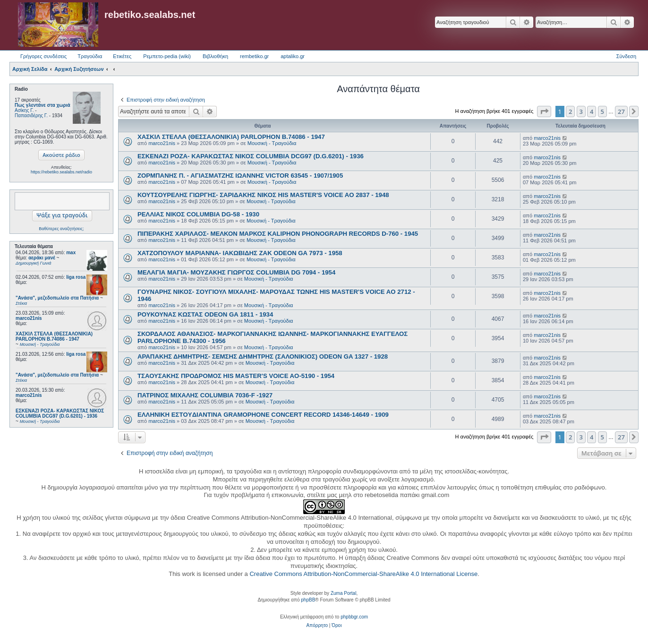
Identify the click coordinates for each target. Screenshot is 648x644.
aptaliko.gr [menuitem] (293, 56)
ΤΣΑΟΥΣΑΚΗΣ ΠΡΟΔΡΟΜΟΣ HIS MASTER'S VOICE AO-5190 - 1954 (236, 376)
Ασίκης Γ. (24, 110)
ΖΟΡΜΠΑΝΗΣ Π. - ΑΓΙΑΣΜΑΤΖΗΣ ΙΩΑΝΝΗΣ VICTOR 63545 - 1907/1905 (240, 176)
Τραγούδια (90, 56)
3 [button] (581, 112)
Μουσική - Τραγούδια (272, 143)
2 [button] (570, 112)
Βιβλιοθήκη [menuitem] (215, 56)
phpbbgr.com (354, 617)
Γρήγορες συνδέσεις (43, 56)
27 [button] (621, 112)
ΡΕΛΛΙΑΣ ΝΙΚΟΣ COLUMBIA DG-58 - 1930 (198, 214)
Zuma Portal (343, 593)
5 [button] (602, 112)
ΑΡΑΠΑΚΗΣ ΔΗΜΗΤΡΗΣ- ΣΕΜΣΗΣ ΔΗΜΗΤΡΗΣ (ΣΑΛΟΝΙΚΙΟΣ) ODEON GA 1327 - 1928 (263, 356)
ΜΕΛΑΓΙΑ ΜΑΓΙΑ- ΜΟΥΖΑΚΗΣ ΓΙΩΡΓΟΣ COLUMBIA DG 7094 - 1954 (236, 272)
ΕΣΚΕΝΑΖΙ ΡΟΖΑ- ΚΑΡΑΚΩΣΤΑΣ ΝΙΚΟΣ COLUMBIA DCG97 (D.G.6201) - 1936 (251, 156)
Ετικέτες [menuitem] (122, 56)
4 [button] (592, 112)
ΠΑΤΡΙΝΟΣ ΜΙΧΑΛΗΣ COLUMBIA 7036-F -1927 (205, 395)
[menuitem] (317, 626)
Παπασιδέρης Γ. (31, 116)
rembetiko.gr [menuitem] (254, 56)
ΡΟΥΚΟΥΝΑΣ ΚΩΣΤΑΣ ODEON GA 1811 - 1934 (205, 314)
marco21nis (29, 318)
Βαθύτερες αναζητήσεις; (61, 229)
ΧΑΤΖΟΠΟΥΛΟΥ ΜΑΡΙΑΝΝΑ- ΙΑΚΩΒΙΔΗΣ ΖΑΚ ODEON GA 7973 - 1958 (240, 253)
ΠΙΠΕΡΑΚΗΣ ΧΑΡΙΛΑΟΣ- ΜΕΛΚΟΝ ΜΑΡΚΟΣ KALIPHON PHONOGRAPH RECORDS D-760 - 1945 (278, 234)
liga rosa (76, 277)
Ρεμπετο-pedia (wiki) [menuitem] (167, 56)
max (71, 253)
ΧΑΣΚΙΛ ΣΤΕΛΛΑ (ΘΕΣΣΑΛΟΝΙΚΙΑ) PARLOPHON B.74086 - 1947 (231, 137)
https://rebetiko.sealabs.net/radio (61, 172)
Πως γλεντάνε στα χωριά (43, 105)
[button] (544, 112)
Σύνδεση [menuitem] (626, 56)
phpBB (308, 600)
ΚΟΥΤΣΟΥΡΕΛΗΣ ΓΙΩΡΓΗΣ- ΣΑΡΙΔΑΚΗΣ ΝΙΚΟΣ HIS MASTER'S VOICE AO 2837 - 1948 (263, 195)
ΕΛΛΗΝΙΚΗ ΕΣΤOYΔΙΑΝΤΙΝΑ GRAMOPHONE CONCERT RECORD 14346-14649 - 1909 (263, 415)
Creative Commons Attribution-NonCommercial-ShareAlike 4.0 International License (363, 574)
